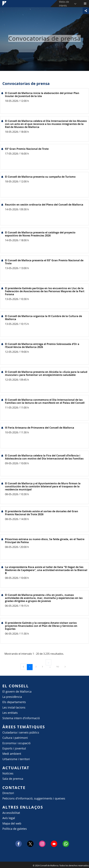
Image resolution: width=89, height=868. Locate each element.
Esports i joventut (14, 748)
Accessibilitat (11, 813)
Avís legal (9, 818)
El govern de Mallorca (17, 692)
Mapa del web (12, 823)
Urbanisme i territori (16, 759)
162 (59, 666)
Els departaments (14, 702)
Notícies (8, 773)
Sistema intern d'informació (21, 718)
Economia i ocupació (16, 743)
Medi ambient (12, 754)
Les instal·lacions (14, 707)
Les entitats (10, 713)
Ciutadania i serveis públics (21, 732)
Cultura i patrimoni (15, 738)
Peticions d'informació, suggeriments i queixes (34, 798)
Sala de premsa (13, 779)
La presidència (12, 697)
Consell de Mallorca (2, 865)
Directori (8, 793)
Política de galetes (15, 829)
